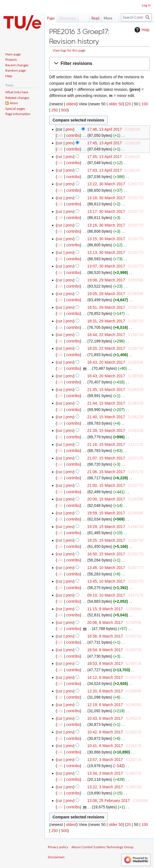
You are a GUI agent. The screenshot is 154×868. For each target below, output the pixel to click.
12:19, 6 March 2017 (105, 705)
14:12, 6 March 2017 (105, 677)
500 (64, 110)
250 (55, 110)
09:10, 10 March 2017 (106, 595)
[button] (99, 64)
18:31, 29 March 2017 (106, 321)
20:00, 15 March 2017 (106, 499)
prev (69, 129)
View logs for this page (69, 50)
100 (145, 104)
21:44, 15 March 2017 (106, 403)
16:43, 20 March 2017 (106, 362)
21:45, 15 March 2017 (106, 390)
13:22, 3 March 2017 (105, 787)
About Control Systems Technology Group (102, 847)
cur (60, 143)
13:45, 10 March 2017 (106, 581)
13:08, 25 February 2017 (109, 801)
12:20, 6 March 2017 (105, 691)
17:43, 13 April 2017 (105, 170)
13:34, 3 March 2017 (105, 773)
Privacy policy (58, 847)
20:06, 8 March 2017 (105, 623)
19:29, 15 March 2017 (106, 527)
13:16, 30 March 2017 (106, 225)
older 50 (116, 104)
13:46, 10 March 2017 (106, 568)
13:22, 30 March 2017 (106, 184)
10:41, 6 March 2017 (105, 746)
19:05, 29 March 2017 (106, 294)
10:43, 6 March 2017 (105, 718)
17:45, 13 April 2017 (105, 143)
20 (129, 104)
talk (60, 135)
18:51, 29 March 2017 (106, 307)
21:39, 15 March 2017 (106, 431)
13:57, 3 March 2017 (105, 760)
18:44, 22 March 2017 (106, 335)
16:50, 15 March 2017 (106, 554)
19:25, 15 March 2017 (106, 540)
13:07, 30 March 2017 (106, 266)
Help (141, 30)
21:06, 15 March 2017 (106, 472)
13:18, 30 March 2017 (106, 198)
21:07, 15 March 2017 (106, 458)
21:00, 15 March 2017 (106, 485)
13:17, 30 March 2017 (106, 211)
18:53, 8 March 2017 (105, 663)
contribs (73, 135)
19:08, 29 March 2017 (106, 280)
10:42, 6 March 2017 (105, 732)
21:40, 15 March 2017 (106, 417)
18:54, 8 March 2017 (105, 650)
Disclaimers (56, 857)
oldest (71, 104)
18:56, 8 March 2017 (105, 636)
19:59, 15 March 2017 (106, 513)
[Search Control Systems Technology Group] (136, 17)
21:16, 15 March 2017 (106, 444)
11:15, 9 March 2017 (105, 609)
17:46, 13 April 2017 (105, 129)
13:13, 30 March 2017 (106, 252)
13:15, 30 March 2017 (106, 239)
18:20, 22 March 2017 (106, 348)
